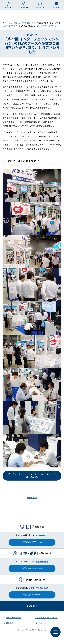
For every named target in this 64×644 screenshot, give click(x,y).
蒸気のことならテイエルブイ (32, 14)
